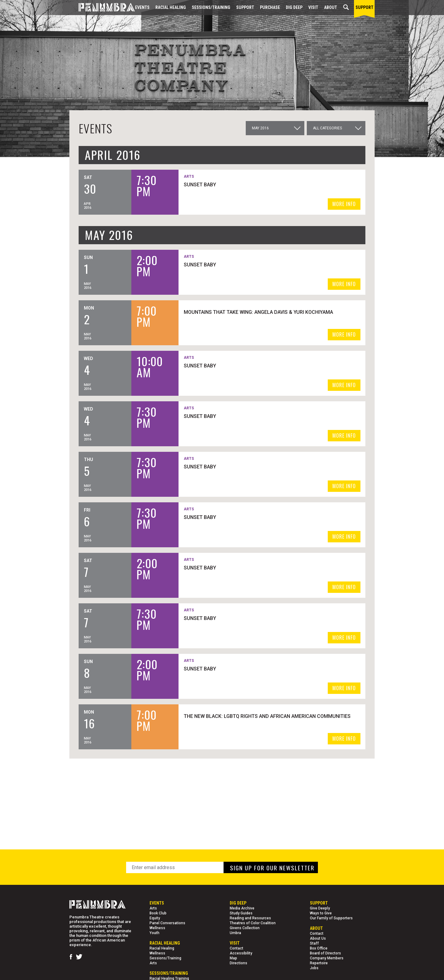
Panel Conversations (167, 923)
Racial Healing (171, 7)
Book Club (158, 913)
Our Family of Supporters (331, 918)
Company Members (327, 958)
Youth (154, 933)
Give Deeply (320, 908)
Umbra (235, 933)
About (331, 7)
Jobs (314, 968)
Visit (313, 7)
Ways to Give (321, 913)
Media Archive (242, 908)
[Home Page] (102, 8)
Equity (155, 918)
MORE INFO (344, 204)
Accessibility (241, 953)
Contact (236, 948)
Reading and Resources (250, 918)
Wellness (157, 928)
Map (233, 958)
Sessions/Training (211, 7)
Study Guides (241, 913)
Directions (238, 963)
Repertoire (319, 963)
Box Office (319, 948)
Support (245, 7)
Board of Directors (325, 953)
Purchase (270, 7)
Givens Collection (245, 928)
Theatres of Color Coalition (253, 923)
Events (142, 7)
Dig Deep (294, 7)
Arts (153, 908)
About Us (318, 938)
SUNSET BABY (228, 184)
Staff (314, 943)
